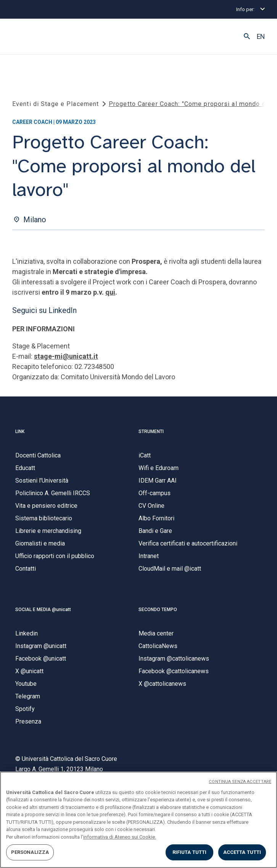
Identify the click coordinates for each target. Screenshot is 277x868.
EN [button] (261, 37)
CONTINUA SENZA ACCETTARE (240, 782)
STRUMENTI (151, 432)
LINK (20, 432)
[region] (138, 820)
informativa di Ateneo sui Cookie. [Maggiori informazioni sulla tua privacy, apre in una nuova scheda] (120, 837)
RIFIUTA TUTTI (190, 852)
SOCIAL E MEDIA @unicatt (43, 610)
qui (110, 292)
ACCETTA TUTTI (242, 852)
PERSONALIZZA (30, 852)
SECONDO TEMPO (158, 610)
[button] (247, 37)
